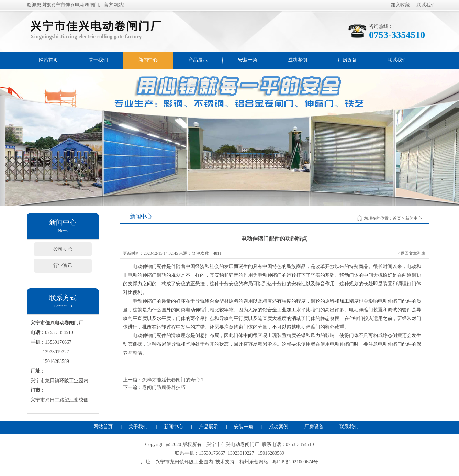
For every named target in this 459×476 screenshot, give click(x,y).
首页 (397, 218)
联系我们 (426, 5)
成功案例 (298, 60)
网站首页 (48, 60)
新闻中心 (148, 60)
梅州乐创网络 (254, 462)
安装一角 (248, 60)
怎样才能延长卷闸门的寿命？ (173, 380)
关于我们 (98, 60)
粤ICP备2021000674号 (295, 462)
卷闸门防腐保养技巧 (164, 388)
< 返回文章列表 (411, 253)
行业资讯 (63, 265)
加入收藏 (400, 5)
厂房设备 (347, 60)
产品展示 (198, 60)
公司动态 (63, 249)
